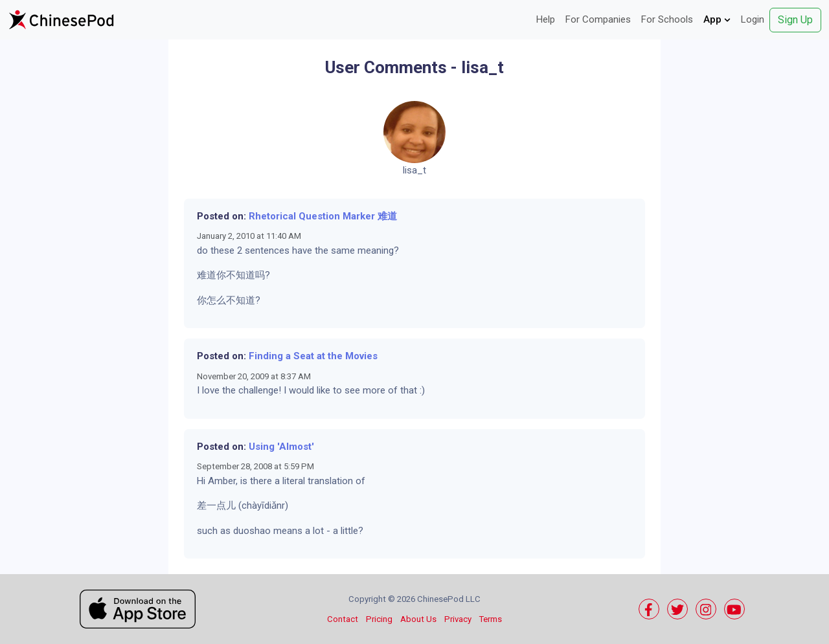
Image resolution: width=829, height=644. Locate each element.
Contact (343, 619)
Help (546, 19)
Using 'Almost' (281, 447)
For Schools (667, 19)
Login (753, 19)
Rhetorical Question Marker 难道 (323, 216)
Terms (491, 619)
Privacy (458, 619)
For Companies (598, 19)
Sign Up (795, 20)
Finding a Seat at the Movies (313, 356)
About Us (418, 619)
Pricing (379, 619)
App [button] (717, 19)
